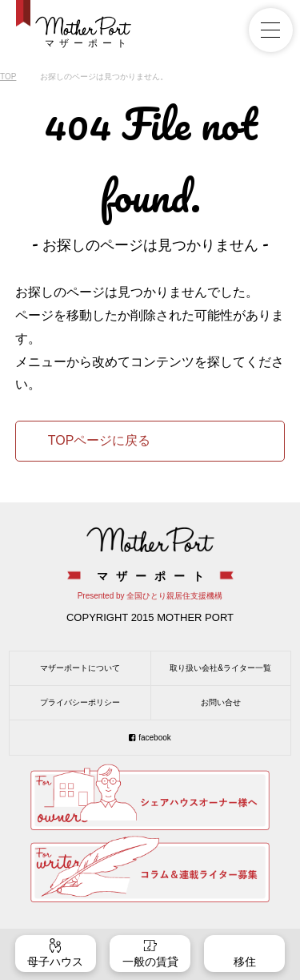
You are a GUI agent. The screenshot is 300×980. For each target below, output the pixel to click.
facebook (155, 738)
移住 (245, 962)
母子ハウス (55, 962)
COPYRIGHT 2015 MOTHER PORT (150, 617)
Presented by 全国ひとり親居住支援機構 (150, 596)
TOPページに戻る (100, 440)
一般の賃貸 (150, 962)
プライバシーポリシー (80, 702)
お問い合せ (221, 702)
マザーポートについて (80, 668)
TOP (8, 77)
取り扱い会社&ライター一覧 (220, 668)
